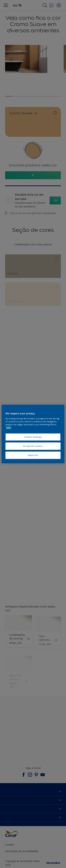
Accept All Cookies (33, 446)
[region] (33, 434)
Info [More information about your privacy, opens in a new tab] (9, 427)
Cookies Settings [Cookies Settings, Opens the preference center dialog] (33, 437)
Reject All (33, 455)
